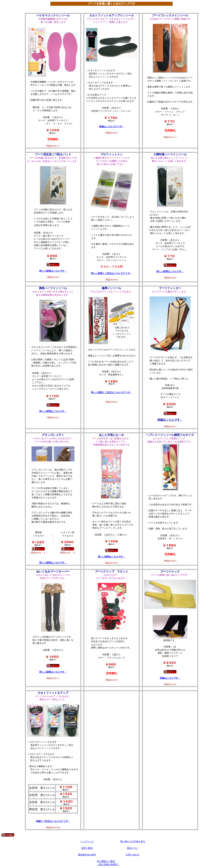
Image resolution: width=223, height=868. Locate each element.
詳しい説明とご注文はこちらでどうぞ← (111, 273)
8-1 (53, 431)
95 (170, 431)
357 (170, 284)
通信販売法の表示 (87, 855)
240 (111, 150)
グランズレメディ (53, 435)
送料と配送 (87, 848)
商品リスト (133, 848)
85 (53, 567)
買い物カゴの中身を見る (133, 841)
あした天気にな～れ (111, 435)
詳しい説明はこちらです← (53, 271)
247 (53, 284)
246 (170, 150)
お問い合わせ (133, 855)
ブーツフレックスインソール (170, 15)
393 (170, 688)
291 (111, 284)
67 (53, 688)
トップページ (87, 841)
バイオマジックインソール (53, 15)
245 (53, 150)
